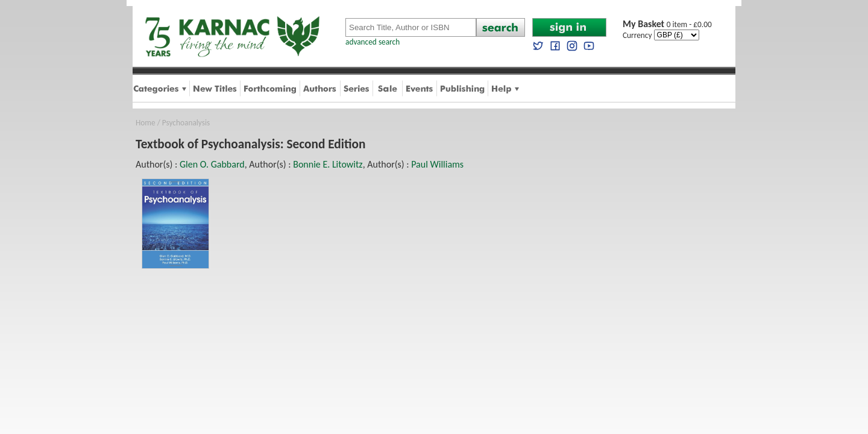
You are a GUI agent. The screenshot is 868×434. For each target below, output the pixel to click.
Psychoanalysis (186, 123)
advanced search (373, 42)
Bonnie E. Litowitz (328, 164)
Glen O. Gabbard (212, 164)
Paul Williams (437, 164)
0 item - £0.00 (667, 24)
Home (146, 123)
